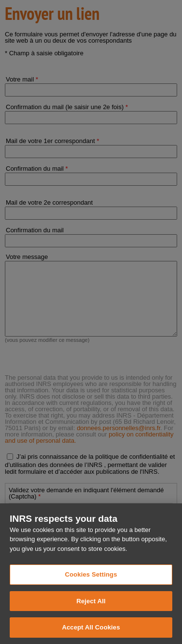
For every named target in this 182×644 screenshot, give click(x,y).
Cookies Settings (91, 590)
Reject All (91, 617)
